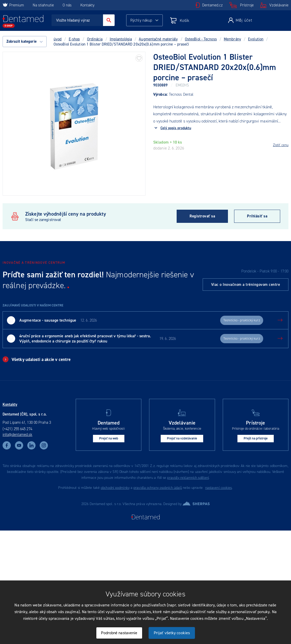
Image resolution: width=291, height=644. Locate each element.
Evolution (256, 39)
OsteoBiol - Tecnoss (201, 39)
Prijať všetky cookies (172, 633)
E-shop (74, 39)
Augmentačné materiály (158, 39)
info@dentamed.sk (18, 435)
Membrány (232, 39)
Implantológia (121, 39)
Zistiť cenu (281, 145)
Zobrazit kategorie (25, 41)
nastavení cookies (219, 488)
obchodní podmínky (115, 488)
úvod (58, 39)
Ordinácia (95, 39)
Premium (13, 5)
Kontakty (87, 5)
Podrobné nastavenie (119, 633)
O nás (67, 5)
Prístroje (247, 5)
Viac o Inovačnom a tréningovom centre (246, 285)
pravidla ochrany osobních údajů (158, 488)
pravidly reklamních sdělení (188, 478)
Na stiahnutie (44, 5)
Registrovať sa (202, 216)
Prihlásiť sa (257, 216)
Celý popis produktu (176, 128)
